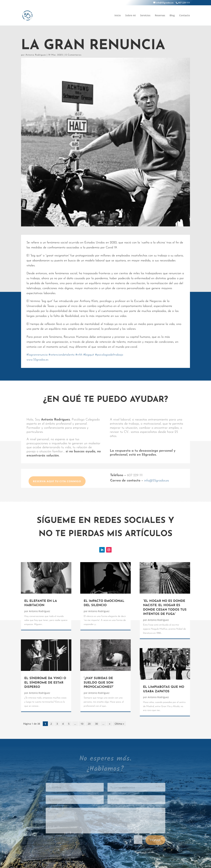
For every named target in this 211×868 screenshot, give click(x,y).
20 (89, 724)
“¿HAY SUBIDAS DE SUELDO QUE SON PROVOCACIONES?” (99, 683)
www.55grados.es (37, 360)
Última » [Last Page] (119, 724)
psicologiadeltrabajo (109, 355)
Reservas (160, 16)
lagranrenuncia (37, 355)
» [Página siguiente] (110, 724)
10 (82, 724)
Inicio (118, 16)
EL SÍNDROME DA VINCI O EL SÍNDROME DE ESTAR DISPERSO (45, 683)
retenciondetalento (62, 355)
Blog (172, 16)
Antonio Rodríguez (36, 55)
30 (97, 724)
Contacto (185, 16)
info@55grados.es (156, 481)
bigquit (89, 355)
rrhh (79, 355)
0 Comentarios (73, 55)
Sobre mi (130, 16)
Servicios (145, 16)
